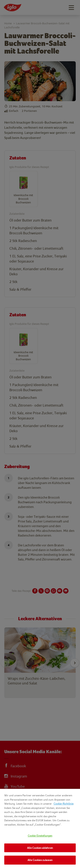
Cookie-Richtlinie (63, 804)
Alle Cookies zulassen (40, 860)
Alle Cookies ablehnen (40, 848)
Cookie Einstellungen (40, 836)
